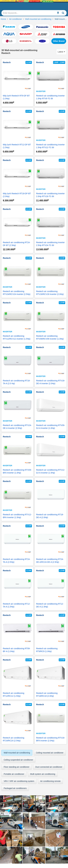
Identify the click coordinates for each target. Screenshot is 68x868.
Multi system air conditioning (43, 774)
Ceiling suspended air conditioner (18, 760)
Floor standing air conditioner (17, 767)
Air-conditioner (16, 19)
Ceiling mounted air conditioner (50, 753)
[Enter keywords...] (58, 13)
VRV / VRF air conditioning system (19, 781)
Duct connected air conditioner (49, 767)
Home (3, 19)
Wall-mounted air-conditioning (38, 19)
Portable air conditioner (14, 774)
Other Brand (59, 41)
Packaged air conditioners (15, 788)
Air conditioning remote (50, 781)
